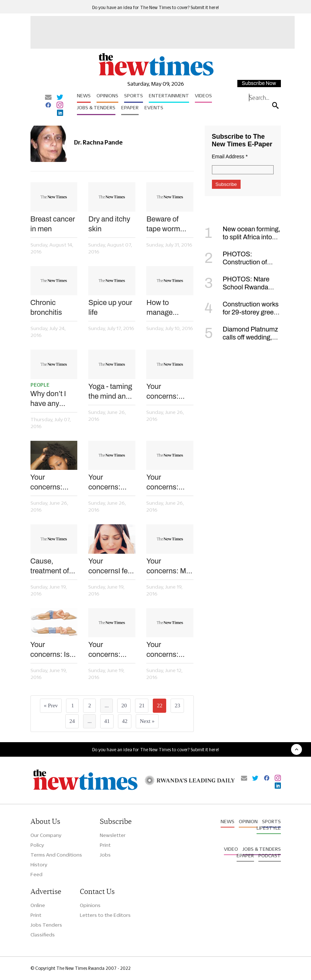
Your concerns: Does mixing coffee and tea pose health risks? (169, 483)
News (84, 95)
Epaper (130, 107)
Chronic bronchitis (46, 307)
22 (159, 705)
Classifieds (43, 935)
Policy (37, 845)
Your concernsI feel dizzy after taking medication (111, 566)
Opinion (248, 821)
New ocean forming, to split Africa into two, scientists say (243, 237)
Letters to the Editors (105, 915)
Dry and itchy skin (109, 224)
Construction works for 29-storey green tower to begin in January (242, 312)
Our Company (46, 835)
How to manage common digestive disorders (161, 308)
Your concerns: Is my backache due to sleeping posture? (52, 650)
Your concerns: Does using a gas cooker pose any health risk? (167, 650)
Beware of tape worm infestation (163, 224)
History (39, 865)
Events (154, 107)
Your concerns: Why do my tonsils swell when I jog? (108, 483)
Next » (147, 721)
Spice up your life (110, 307)
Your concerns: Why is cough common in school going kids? (110, 650)
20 (124, 705)
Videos (203, 95)
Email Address (230, 156)
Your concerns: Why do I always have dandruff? (50, 483)
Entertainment (169, 95)
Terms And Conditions (56, 855)
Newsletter (113, 835)
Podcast (270, 855)
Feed (36, 874)
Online (38, 905)
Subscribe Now (259, 83)
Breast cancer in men (53, 224)
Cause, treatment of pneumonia (50, 566)
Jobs (105, 855)
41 (107, 721)
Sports (134, 95)
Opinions (107, 95)
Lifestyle (269, 828)
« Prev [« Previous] (51, 705)
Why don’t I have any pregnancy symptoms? (50, 399)
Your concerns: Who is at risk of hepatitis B (167, 392)
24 (72, 721)
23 (177, 705)
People (40, 385)
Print (105, 845)
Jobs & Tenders (96, 107)
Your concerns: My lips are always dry (169, 566)
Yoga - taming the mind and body (110, 392)
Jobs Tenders (46, 925)
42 (125, 721)
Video (231, 849)
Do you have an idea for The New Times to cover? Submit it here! (155, 7)
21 (142, 705)
